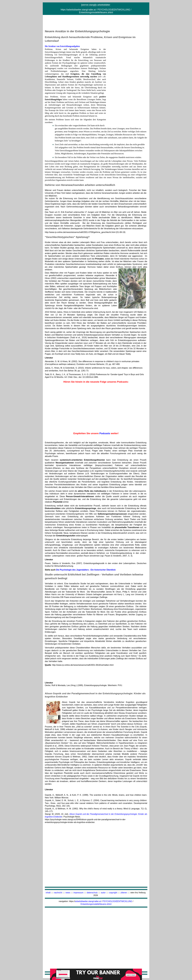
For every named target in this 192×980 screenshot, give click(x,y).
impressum (78, 893)
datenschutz (92, 893)
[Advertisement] (96, 23)
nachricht (58, 893)
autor (103, 893)
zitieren (124, 893)
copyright (113, 893)
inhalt (48, 893)
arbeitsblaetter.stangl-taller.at (82, 10)
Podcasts (105, 433)
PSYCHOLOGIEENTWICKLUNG (114, 10)
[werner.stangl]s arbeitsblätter (96, 5)
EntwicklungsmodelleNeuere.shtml (96, 12)
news (68, 893)
